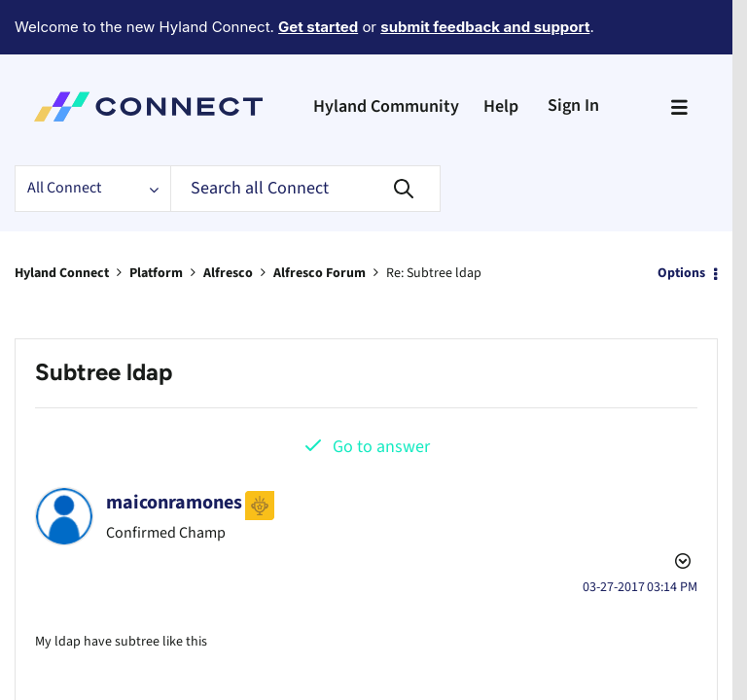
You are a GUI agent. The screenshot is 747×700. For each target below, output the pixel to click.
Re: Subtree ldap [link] (435, 219)
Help (501, 53)
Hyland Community (386, 53)
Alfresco (228, 219)
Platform (156, 219)
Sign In (573, 52)
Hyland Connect (62, 219)
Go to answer (381, 392)
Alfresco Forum (320, 219)
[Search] (305, 135)
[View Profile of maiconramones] (174, 448)
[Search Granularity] (92, 135)
